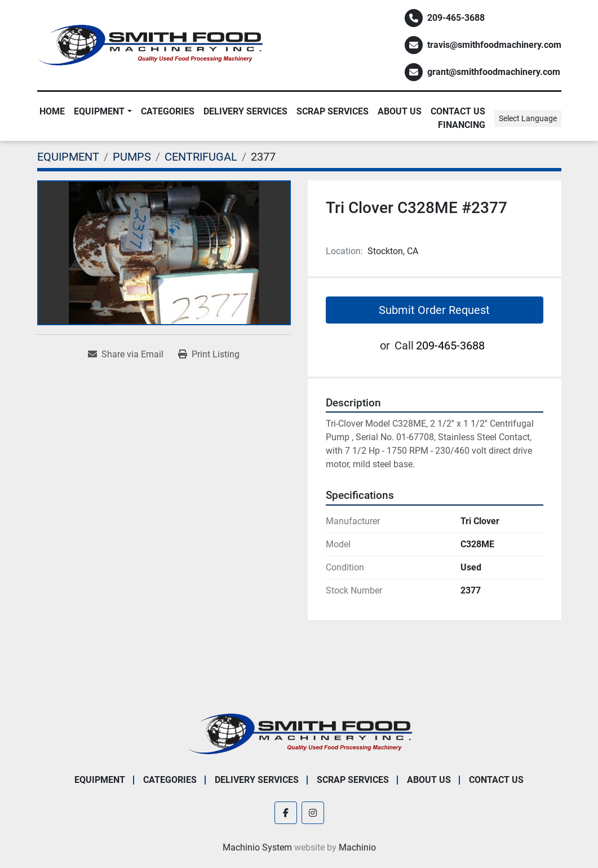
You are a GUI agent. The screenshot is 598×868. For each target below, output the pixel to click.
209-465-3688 (456, 18)
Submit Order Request (434, 310)
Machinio (357, 847)
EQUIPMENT (99, 111)
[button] (103, 112)
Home (52, 111)
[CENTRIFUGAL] (201, 157)
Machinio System (257, 847)
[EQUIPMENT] (68, 157)
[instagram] (313, 813)
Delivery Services (245, 111)
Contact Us (458, 111)
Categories (168, 111)
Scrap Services (333, 111)
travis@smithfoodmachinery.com (494, 45)
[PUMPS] (132, 157)
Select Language (528, 118)
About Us (400, 111)
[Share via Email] (126, 355)
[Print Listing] (209, 355)
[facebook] (286, 813)
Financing (462, 125)
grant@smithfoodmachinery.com (494, 72)
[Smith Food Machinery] (299, 733)
